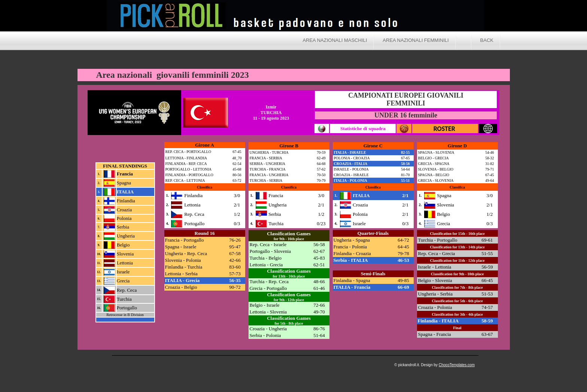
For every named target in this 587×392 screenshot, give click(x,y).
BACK (487, 40)
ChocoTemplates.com (457, 365)
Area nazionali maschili (335, 40)
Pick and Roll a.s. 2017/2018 (365, 17)
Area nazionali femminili (416, 40)
